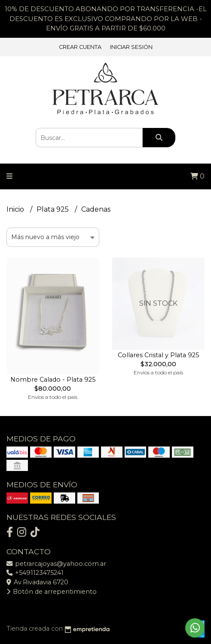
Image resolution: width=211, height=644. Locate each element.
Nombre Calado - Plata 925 (53, 380)
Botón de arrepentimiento (52, 592)
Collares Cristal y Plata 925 (158, 355)
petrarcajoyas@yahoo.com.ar (56, 564)
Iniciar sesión (131, 47)
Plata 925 (54, 209)
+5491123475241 (35, 573)
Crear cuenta (80, 47)
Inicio (16, 209)
